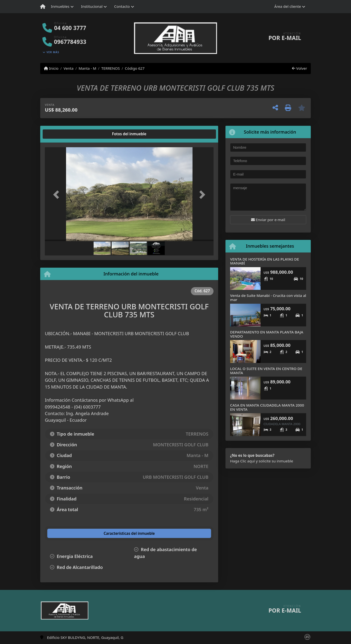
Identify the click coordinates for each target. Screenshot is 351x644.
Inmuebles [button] (60, 6)
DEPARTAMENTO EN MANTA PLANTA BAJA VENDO (267, 334)
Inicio (51, 68)
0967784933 (70, 42)
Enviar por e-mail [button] (268, 220)
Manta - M (87, 68)
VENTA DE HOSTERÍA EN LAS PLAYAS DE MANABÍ (265, 261)
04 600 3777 (70, 28)
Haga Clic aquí (242, 461)
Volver (299, 68)
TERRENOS (111, 68)
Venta (69, 68)
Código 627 (135, 68)
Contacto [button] (122, 6)
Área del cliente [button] (288, 6)
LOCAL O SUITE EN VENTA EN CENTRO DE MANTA (266, 371)
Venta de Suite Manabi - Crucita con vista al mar (268, 298)
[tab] (63, 134)
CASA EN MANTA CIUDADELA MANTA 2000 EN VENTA (267, 407)
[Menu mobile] (43, 7)
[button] (58, 195)
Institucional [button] (92, 6)
